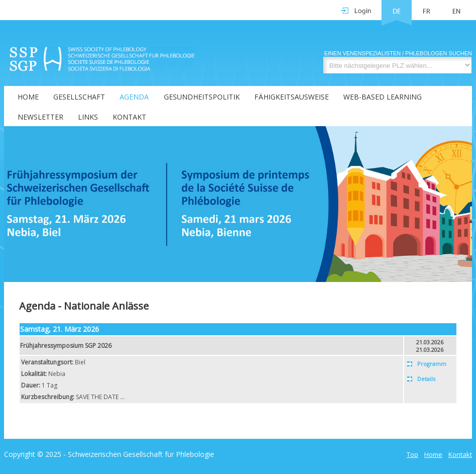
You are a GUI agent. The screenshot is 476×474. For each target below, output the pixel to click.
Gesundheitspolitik (202, 97)
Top (412, 454)
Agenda (134, 97)
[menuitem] (22, 96)
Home (28, 97)
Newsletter (40, 117)
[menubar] (238, 106)
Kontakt (129, 117)
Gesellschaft (79, 97)
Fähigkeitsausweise (292, 97)
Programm (432, 364)
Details (426, 379)
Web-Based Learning (383, 97)
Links (88, 117)
